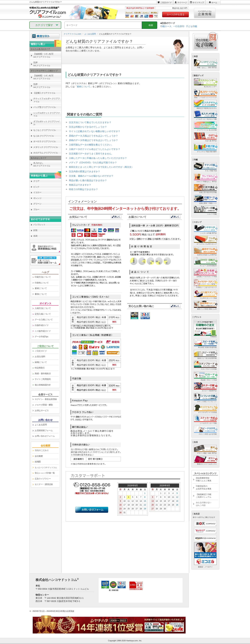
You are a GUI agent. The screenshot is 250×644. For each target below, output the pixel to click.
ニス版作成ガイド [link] (43, 331)
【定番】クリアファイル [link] (44, 93)
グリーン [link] (37, 204)
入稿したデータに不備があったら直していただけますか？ (98, 158)
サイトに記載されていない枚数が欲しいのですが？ (95, 131)
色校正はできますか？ (80, 185)
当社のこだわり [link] (42, 450)
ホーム (214, 3)
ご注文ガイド (166, 3)
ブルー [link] (36, 209)
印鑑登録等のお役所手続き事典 (204, 487)
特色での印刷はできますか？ (83, 189)
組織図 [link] (38, 462)
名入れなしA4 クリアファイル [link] (42, 164)
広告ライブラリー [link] (43, 479)
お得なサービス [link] (42, 411)
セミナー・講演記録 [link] (44, 484)
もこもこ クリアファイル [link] (45, 130)
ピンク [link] (36, 187)
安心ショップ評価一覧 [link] (45, 473)
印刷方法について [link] (43, 277)
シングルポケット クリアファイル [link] (47, 114)
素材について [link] (41, 288)
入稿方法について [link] (43, 308)
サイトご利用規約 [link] (43, 379)
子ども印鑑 (191, 26)
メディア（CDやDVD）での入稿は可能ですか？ (93, 163)
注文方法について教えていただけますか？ (90, 122)
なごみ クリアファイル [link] (44, 136)
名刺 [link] (35, 236)
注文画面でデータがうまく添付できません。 (91, 154)
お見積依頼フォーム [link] (44, 430)
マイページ (182, 3)
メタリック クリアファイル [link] (46, 147)
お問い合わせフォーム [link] (45, 436)
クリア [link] (36, 181)
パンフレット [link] (39, 225)
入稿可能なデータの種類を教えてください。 (91, 145)
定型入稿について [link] (43, 314)
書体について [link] (41, 294)
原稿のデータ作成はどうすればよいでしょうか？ (93, 140)
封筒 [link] (35, 230)
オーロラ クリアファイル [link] (45, 141)
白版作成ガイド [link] (42, 325)
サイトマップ (198, 3)
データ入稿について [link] (44, 320)
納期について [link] (41, 362)
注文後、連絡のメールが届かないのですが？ (91, 176)
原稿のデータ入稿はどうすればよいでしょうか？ (93, 136)
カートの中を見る (176, 14)
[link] (45, 468)
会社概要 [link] (39, 456)
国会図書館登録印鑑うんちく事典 (204, 479)
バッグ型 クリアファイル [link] (45, 107)
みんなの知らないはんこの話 (204, 504)
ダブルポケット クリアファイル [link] (47, 123)
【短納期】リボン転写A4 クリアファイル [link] (43, 55)
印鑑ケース (166, 26)
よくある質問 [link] (41, 425)
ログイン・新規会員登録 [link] (46, 399)
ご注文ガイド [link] (41, 351)
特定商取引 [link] (40, 368)
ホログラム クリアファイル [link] (46, 153)
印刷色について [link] (42, 283)
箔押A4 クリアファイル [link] (42, 64)
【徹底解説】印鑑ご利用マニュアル (204, 496)
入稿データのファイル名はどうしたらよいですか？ (95, 149)
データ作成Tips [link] (42, 337)
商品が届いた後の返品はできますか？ (88, 180)
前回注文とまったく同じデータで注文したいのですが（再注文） (101, 167)
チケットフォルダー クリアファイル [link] (47, 100)
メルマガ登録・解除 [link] (44, 405)
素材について (84, 87)
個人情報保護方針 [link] (43, 385)
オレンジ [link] (37, 198)
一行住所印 (179, 26)
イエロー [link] (37, 192)
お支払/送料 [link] (40, 356)
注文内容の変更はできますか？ (85, 171)
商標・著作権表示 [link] (43, 374)
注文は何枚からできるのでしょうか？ (88, 127)
